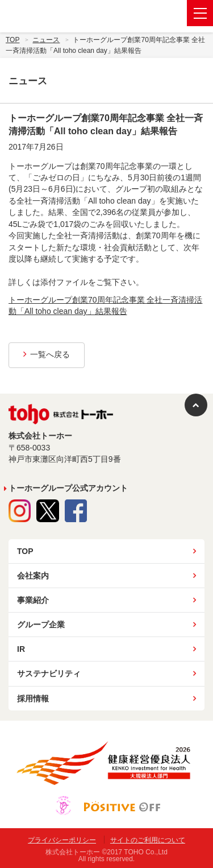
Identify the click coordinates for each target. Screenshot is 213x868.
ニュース (46, 40)
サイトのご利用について (148, 840)
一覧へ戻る (47, 354)
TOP (25, 551)
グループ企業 (41, 625)
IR (21, 649)
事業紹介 (33, 600)
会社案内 (33, 576)
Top (12, 40)
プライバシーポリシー (62, 840)
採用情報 (33, 698)
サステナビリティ (49, 673)
